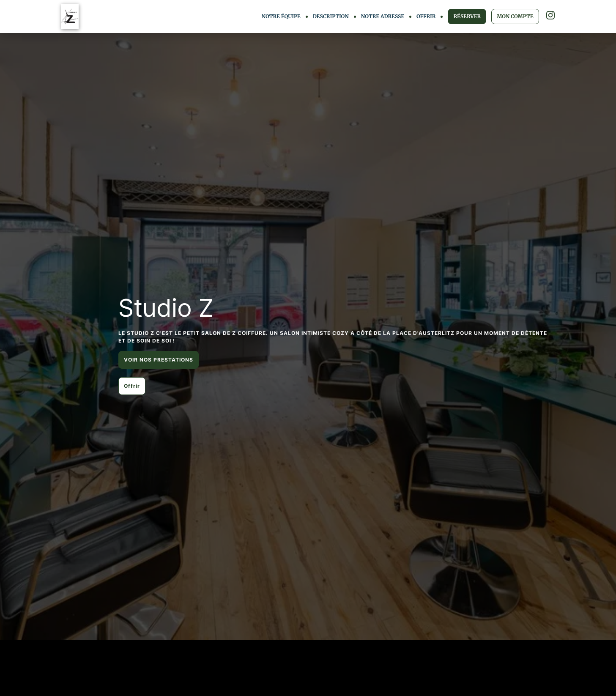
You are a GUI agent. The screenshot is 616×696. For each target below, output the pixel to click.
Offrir (132, 386)
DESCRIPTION (331, 16)
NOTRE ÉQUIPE (281, 16)
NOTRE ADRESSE (383, 16)
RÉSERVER (467, 16)
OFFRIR (426, 16)
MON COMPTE (515, 16)
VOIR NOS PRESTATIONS (159, 360)
